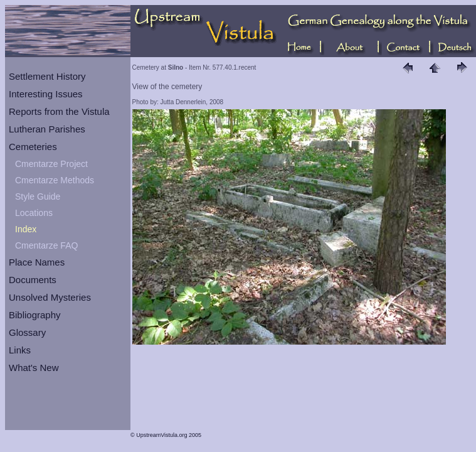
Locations (34, 213)
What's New (34, 368)
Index (26, 229)
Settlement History (47, 76)
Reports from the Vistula (59, 111)
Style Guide (38, 196)
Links (20, 350)
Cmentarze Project (51, 164)
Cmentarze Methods (55, 180)
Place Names (37, 262)
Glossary (27, 332)
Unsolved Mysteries (50, 297)
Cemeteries (33, 147)
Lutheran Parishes (47, 129)
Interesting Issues (46, 94)
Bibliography (35, 315)
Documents (33, 280)
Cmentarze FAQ (46, 245)
